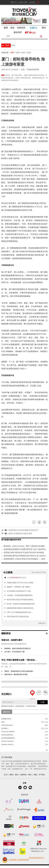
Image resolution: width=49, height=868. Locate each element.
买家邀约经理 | (6, 719)
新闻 (18, 53)
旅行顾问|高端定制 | (8, 738)
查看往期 (42, 623)
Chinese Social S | (8, 744)
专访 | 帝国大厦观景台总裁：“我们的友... (19, 660)
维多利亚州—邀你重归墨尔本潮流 (16, 674)
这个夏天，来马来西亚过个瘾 (14, 652)
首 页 (6, 775)
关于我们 (42, 775)
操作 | (3, 722)
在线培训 (23, 775)
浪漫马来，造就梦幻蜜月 (12, 640)
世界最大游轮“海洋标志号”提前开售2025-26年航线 (24, 552)
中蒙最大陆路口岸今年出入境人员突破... (21, 583)
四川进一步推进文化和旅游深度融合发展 (21, 604)
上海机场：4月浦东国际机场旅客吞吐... (20, 595)
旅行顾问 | (5, 728)
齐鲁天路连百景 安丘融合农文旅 (18, 617)
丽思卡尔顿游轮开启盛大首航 (20, 533)
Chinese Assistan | (8, 741)
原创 (16, 775)
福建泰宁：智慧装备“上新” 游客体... (19, 587)
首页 (12, 53)
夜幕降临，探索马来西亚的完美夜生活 (18, 649)
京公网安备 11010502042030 (15, 860)
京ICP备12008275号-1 (36, 858)
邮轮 (23, 53)
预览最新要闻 (31, 706)
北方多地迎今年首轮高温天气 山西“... (19, 591)
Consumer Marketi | (8, 732)
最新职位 (7, 712)
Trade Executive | (7, 725)
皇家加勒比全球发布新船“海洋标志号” (24, 530)
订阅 (42, 702)
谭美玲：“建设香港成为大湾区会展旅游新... (19, 671)
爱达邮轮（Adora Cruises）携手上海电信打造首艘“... (25, 546)
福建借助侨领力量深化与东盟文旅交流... (21, 608)
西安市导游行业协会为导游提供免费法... (21, 600)
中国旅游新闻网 (33, 69)
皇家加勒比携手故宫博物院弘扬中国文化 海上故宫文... (25, 556)
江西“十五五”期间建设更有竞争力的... (19, 612)
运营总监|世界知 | (7, 735)
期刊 (30, 775)
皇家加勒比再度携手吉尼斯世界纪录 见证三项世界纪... (25, 549)
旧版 (35, 775)
